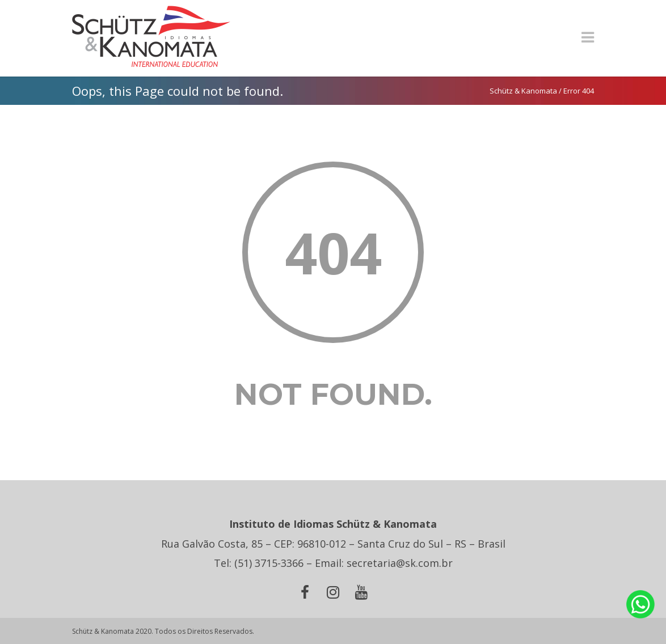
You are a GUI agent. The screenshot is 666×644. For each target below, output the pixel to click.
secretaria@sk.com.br (400, 563)
